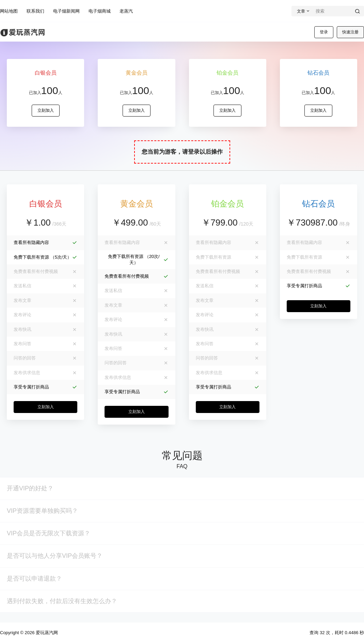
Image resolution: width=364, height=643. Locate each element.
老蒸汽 (126, 11)
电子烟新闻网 (66, 11)
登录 (324, 32)
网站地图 (9, 11)
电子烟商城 (100, 11)
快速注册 (350, 32)
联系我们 (35, 11)
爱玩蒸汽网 (46, 633)
